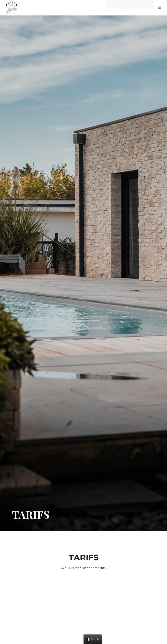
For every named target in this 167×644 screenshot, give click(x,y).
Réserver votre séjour (130, 8)
